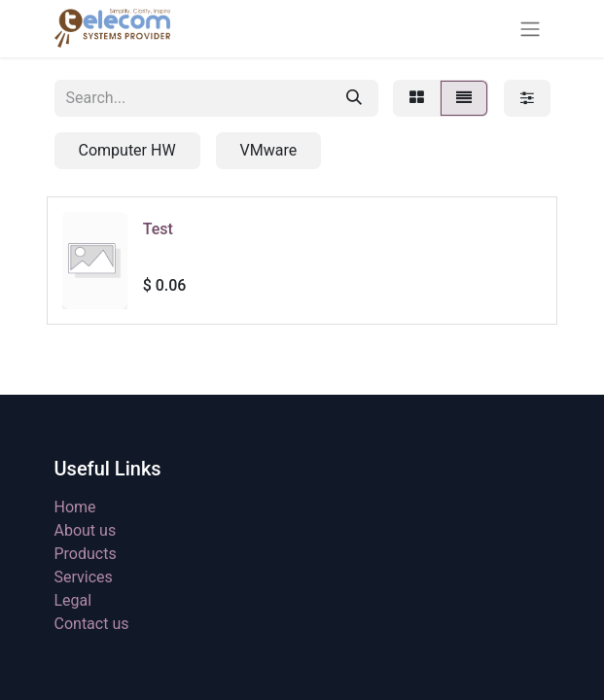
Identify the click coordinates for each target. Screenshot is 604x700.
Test (158, 229)
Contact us (92, 624)
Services (84, 577)
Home (75, 507)
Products (86, 554)
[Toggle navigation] (530, 29)
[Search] (354, 98)
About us (86, 530)
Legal (73, 600)
